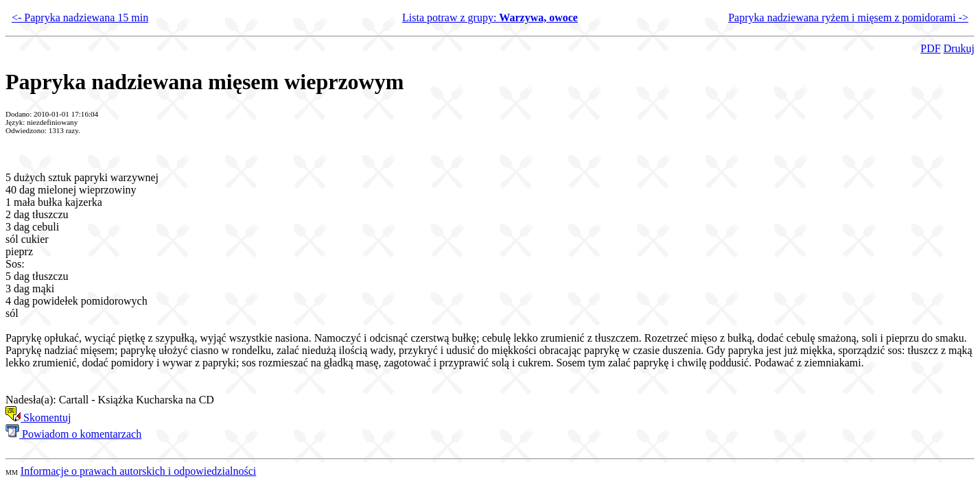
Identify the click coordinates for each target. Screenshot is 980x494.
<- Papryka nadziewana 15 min (80, 17)
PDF (930, 48)
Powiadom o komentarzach (73, 434)
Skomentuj (38, 417)
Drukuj (959, 48)
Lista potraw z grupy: (490, 17)
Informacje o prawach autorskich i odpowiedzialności (138, 471)
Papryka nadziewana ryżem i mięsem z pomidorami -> (848, 17)
